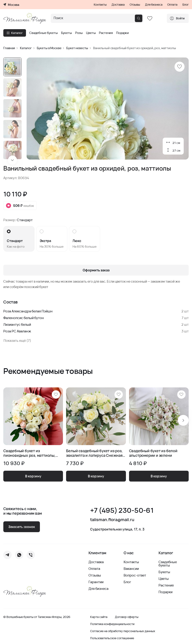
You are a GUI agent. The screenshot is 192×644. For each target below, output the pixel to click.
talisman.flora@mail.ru (112, 520)
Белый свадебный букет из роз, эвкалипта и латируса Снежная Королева (94, 453)
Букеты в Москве (49, 48)
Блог (186, 5)
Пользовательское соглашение (112, 638)
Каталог (15, 33)
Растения (106, 33)
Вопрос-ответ (135, 575)
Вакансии (131, 569)
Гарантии (96, 582)
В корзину (33, 476)
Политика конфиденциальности (112, 624)
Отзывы (135, 5)
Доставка (118, 5)
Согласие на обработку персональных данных (123, 631)
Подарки (122, 33)
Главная (9, 48)
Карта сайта (99, 617)
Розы (79, 33)
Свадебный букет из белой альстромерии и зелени (153, 453)
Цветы (91, 33)
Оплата (172, 5)
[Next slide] (12, 160)
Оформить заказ (96, 270)
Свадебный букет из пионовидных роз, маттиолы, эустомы (29, 453)
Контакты (100, 5)
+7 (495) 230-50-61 (122, 510)
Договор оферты (127, 617)
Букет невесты (77, 48)
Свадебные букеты (44, 33)
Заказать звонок (22, 527)
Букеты (66, 33)
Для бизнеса (154, 5)
